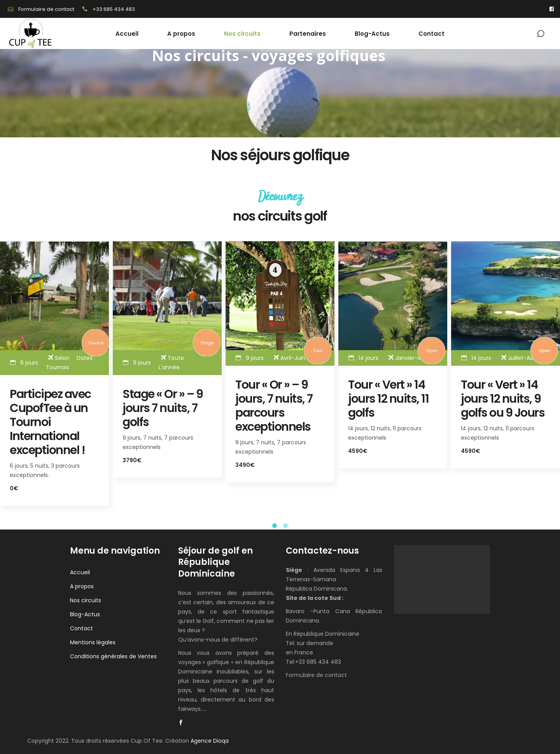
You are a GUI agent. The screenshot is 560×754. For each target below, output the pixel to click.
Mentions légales (93, 642)
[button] (275, 525)
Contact (81, 628)
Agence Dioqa (210, 741)
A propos (82, 586)
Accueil (80, 572)
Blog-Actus (85, 614)
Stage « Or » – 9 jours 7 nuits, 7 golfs (163, 408)
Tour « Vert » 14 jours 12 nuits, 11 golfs (388, 399)
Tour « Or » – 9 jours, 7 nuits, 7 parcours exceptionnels (274, 406)
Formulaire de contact (316, 675)
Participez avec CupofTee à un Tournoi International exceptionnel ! (50, 422)
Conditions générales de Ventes (113, 656)
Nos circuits (86, 600)
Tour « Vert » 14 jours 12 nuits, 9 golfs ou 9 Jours (503, 399)
